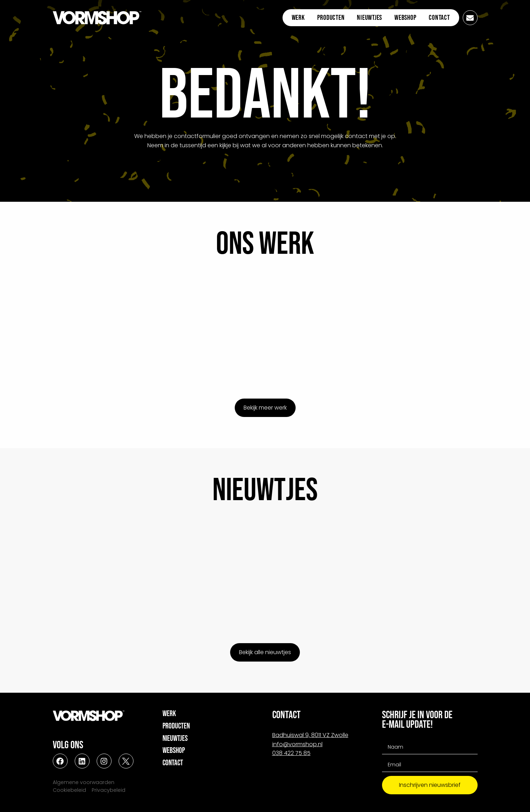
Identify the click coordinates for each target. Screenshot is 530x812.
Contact (439, 18)
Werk (298, 18)
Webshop (405, 18)
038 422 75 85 (291, 753)
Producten (331, 18)
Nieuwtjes (369, 18)
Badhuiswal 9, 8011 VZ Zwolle (310, 735)
